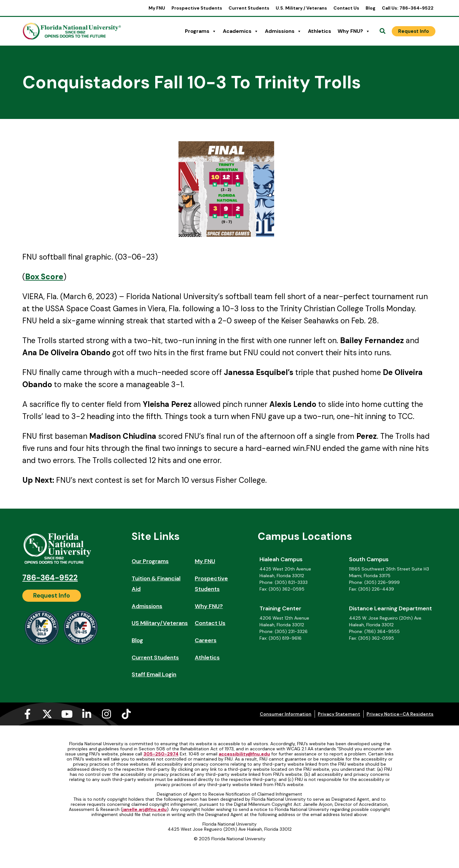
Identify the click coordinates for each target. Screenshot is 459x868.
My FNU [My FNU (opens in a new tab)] (157, 8)
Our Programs (150, 561)
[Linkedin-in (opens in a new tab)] (87, 714)
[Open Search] (382, 31)
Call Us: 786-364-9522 (408, 8)
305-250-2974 (161, 754)
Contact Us (346, 8)
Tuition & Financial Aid (156, 584)
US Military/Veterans (160, 623)
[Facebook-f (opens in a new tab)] (27, 714)
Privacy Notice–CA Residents (400, 714)
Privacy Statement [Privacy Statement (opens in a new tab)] (339, 714)
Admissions (283, 31)
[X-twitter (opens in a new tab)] (47, 714)
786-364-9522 (50, 578)
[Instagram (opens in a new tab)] (106, 714)
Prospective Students (197, 8)
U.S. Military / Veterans (301, 8)
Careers (206, 640)
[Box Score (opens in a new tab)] (44, 277)
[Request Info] (414, 31)
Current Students (249, 8)
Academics (241, 31)
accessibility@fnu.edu (244, 754)
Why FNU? (354, 31)
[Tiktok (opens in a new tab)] (126, 714)
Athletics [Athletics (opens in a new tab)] (320, 31)
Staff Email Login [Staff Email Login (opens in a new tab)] (154, 674)
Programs (201, 31)
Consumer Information (286, 714)
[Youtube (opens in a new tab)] (67, 714)
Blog (371, 8)
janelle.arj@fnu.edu (145, 809)
